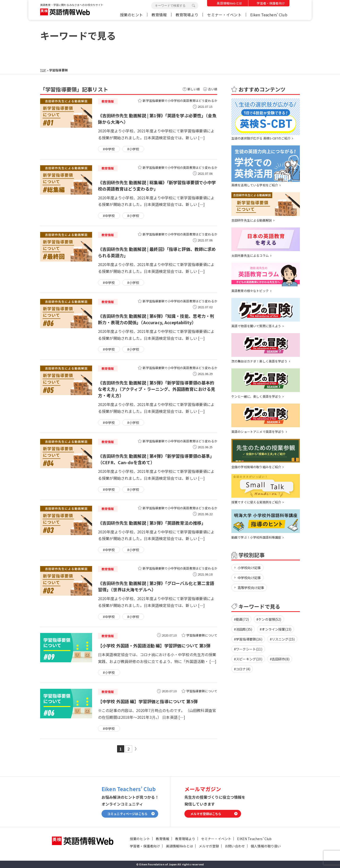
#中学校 (109, 149)
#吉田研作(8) (280, 659)
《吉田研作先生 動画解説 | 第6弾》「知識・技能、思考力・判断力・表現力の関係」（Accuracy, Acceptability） (156, 319)
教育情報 (159, 15)
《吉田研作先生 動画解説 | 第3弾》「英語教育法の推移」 (152, 523)
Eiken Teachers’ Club (269, 15)
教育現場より (187, 15)
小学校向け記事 (249, 568)
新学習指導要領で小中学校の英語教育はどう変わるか (180, 101)
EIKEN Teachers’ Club (254, 839)
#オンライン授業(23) (276, 629)
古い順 (213, 89)
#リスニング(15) (282, 639)
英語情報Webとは (229, 3)
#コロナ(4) (242, 669)
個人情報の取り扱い (266, 846)
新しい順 (194, 89)
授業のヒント (131, 15)
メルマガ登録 (209, 846)
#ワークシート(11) (248, 649)
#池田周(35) (243, 629)
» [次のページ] (137, 749)
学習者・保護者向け (271, 3)
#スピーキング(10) (248, 659)
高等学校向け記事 (251, 588)
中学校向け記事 (249, 578)
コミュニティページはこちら (127, 814)
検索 (193, 6)
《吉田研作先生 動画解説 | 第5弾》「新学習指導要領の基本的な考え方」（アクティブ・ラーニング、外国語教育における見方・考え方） (157, 389)
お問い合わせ (235, 846)
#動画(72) (241, 619)
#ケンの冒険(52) (269, 619)
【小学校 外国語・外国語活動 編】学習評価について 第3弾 (154, 646)
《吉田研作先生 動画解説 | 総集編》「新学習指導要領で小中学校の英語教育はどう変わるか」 (157, 185)
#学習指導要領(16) (248, 639)
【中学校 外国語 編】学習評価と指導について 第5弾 (148, 701)
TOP (43, 70)
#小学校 (133, 149)
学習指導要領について (202, 635)
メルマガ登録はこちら (206, 814)
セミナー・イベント (224, 15)
